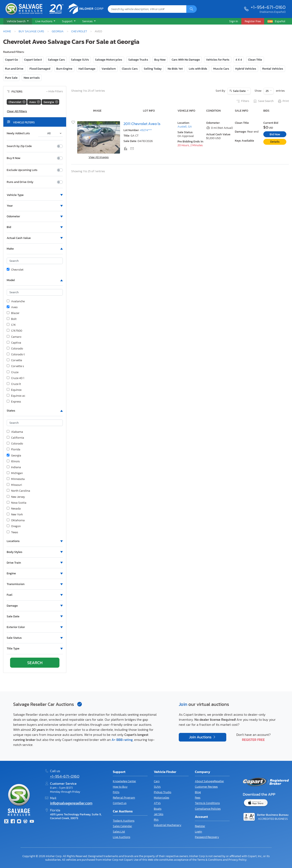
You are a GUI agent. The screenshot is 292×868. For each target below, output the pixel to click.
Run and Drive (14, 69)
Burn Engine (64, 69)
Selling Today (153, 69)
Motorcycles (161, 798)
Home (7, 31)
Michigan (15, 473)
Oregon (14, 526)
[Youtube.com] (32, 822)
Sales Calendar (122, 826)
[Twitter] (6, 822)
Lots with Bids (198, 69)
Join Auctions (201, 737)
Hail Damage (87, 69)
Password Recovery (207, 837)
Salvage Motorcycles (109, 60)
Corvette (14, 360)
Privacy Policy (237, 860)
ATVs (157, 803)
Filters (243, 101)
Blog (198, 792)
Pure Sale (11, 78)
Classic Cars (130, 69)
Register (200, 826)
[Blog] (25, 822)
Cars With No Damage (186, 60)
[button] (18, 21)
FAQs (116, 792)
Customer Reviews (206, 787)
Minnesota (16, 479)
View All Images (99, 157)
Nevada (14, 509)
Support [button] (68, 21)
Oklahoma (16, 520)
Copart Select (33, 60)
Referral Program (124, 798)
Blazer (13, 313)
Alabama (15, 432)
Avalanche (16, 301)
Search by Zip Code (19, 146)
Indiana (14, 467)
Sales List (119, 832)
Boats (158, 809)
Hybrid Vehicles (246, 69)
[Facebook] (13, 822)
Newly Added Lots (18, 133)
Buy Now (160, 60)
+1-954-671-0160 (268, 7)
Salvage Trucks (138, 60)
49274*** (146, 130)
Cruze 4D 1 (15, 378)
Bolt (12, 319)
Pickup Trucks (163, 792)
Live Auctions (122, 837)
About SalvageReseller (209, 781)
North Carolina (18, 491)
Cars (157, 781)
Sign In (234, 21)
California (15, 438)
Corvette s (15, 366)
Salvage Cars (56, 60)
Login (198, 832)
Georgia (58, 31)
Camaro (14, 337)
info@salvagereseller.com (71, 803)
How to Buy (120, 787)
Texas (12, 532)
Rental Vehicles (273, 69)
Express (14, 402)
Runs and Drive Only (20, 182)
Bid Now (275, 134)
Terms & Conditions (207, 803)
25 (267, 91)
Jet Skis (159, 814)
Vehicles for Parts (218, 60)
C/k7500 (14, 331)
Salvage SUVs (80, 60)
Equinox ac (16, 396)
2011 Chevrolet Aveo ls (142, 124)
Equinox (14, 390)
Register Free (253, 740)
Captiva (14, 343)
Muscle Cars (221, 69)
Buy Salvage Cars (31, 31)
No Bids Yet (175, 69)
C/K (11, 325)
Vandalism (109, 69)
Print (283, 101)
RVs (156, 820)
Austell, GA (185, 127)
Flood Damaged (40, 69)
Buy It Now (14, 158)
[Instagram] (19, 822)
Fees (198, 798)
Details (275, 142)
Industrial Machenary (168, 825)
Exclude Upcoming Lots (22, 170)
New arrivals (32, 78)
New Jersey (16, 497)
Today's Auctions (124, 821)
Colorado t (16, 354)
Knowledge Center (124, 781)
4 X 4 (239, 60)
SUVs (157, 787)
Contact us (120, 803)
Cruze (13, 372)
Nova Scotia (17, 503)
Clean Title (255, 60)
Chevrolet (79, 31)
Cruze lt (14, 384)
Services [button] (88, 21)
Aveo (12, 307)
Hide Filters (55, 92)
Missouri (14, 485)
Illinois (13, 461)
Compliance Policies (208, 809)
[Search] (192, 9)
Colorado (15, 349)
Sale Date (239, 91)
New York (15, 515)
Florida (14, 450)
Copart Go (12, 60)
